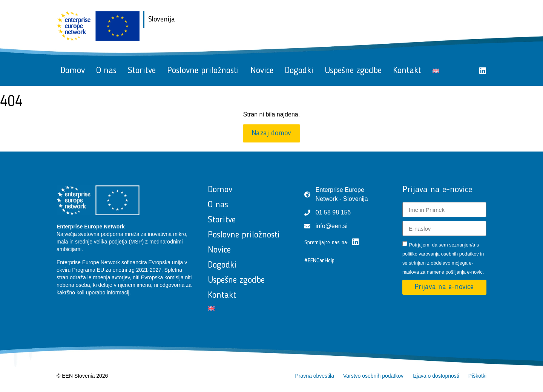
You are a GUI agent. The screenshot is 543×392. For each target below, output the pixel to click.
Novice (262, 71)
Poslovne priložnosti (203, 71)
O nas (106, 71)
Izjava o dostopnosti (436, 376)
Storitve (142, 71)
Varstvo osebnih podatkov (373, 376)
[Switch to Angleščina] (436, 71)
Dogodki (299, 71)
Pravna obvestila (314, 376)
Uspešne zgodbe (353, 71)
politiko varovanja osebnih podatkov (441, 254)
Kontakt (407, 71)
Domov (73, 71)
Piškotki (477, 376)
